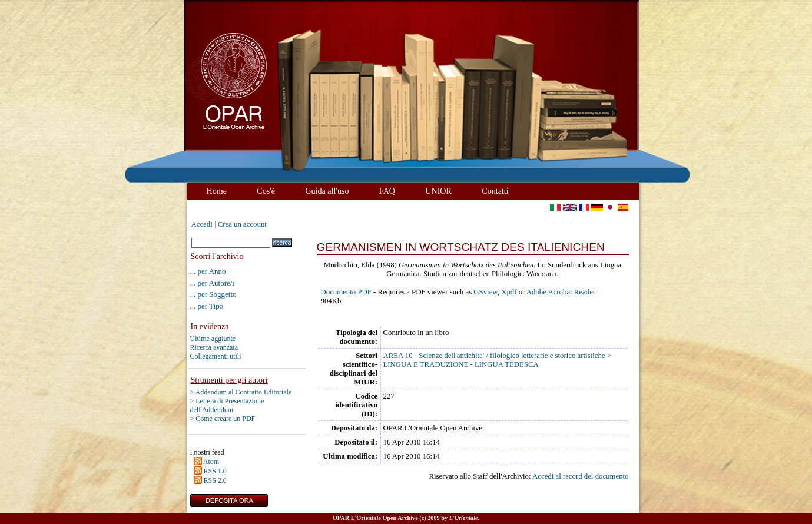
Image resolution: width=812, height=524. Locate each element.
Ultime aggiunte (213, 339)
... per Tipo (207, 306)
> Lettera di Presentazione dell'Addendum (227, 405)
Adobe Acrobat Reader (561, 292)
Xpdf (509, 292)
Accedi (202, 224)
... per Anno (208, 271)
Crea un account (242, 224)
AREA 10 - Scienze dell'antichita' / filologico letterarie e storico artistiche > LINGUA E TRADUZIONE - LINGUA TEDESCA (497, 360)
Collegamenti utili (216, 356)
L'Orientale (464, 518)
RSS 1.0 (215, 471)
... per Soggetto (213, 294)
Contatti (495, 191)
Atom (211, 462)
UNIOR (438, 191)
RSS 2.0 (215, 480)
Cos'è (266, 191)
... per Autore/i (212, 283)
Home (217, 191)
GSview (485, 292)
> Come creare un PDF (223, 419)
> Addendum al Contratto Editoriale (241, 392)
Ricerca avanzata (214, 347)
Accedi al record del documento (580, 476)
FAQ (387, 191)
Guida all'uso (327, 191)
